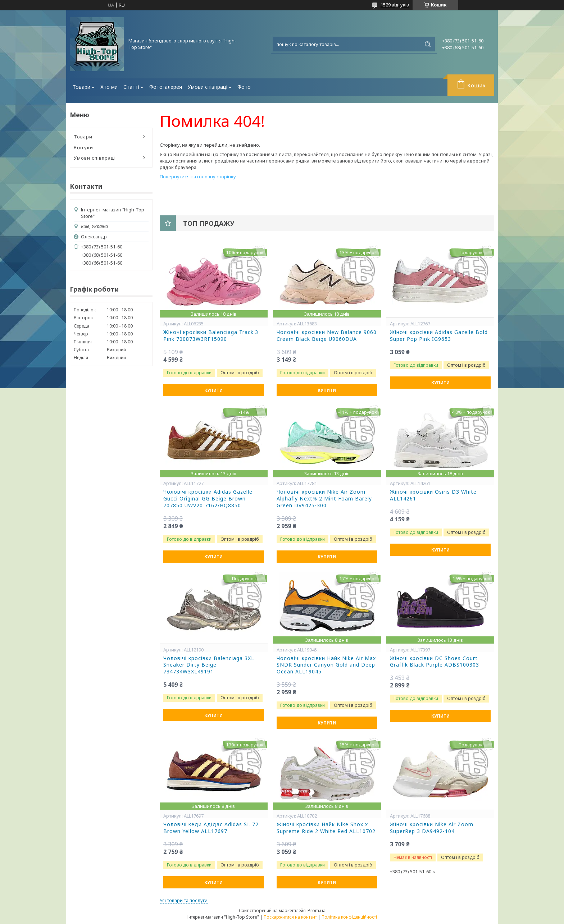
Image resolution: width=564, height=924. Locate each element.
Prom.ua (317, 910)
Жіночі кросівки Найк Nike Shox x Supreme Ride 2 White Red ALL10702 (326, 828)
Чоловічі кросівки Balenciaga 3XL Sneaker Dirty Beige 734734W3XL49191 (209, 665)
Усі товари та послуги (184, 900)
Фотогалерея (166, 87)
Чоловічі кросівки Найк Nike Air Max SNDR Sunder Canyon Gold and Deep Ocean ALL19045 (326, 665)
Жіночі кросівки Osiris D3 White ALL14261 (433, 495)
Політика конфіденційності (349, 917)
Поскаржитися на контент (290, 917)
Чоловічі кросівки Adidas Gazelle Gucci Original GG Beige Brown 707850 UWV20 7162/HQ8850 (208, 499)
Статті (131, 87)
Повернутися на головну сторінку (198, 177)
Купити (213, 390)
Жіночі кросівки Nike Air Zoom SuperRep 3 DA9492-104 (432, 828)
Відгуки (83, 147)
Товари (81, 87)
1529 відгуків (395, 5)
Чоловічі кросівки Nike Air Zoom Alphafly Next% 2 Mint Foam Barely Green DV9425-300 (324, 499)
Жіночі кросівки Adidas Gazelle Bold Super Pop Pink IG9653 (439, 336)
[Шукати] (428, 44)
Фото (244, 87)
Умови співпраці (208, 87)
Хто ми (109, 87)
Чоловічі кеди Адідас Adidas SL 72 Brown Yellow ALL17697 (211, 828)
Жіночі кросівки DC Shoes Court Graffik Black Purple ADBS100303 (435, 662)
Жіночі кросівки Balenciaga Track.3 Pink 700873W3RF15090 (211, 336)
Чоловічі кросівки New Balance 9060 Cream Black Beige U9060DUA (327, 336)
